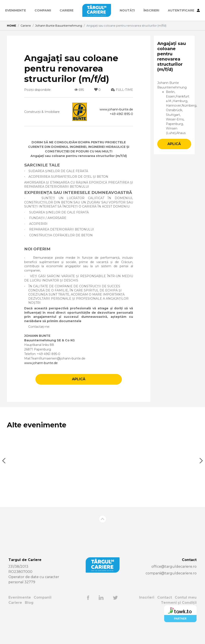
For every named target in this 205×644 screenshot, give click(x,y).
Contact (164, 611)
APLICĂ (79, 392)
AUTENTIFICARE (184, 10)
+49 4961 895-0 (120, 115)
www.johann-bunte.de (114, 110)
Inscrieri (146, 611)
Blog (29, 616)
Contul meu (185, 611)
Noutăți (127, 10)
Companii (43, 10)
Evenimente (16, 10)
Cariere (67, 10)
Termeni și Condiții (179, 616)
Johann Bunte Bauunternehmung (59, 26)
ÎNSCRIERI (151, 10)
